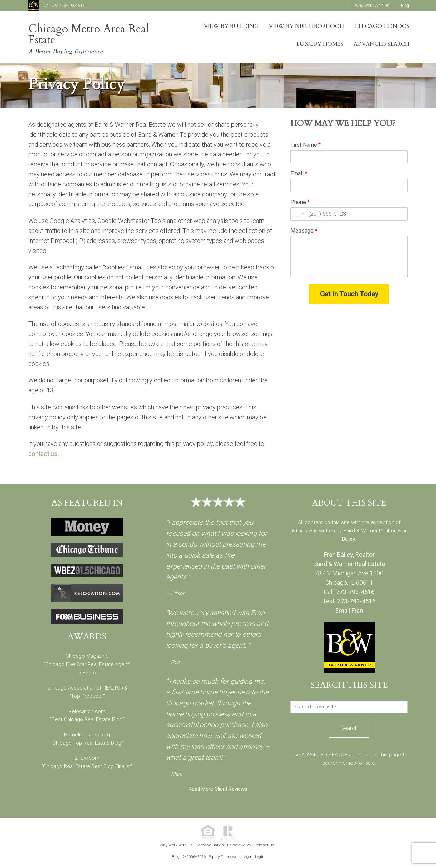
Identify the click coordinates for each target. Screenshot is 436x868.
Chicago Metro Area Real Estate (89, 34)
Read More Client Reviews (218, 789)
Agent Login (254, 857)
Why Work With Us (176, 845)
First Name (306, 145)
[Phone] (349, 214)
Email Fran (349, 610)
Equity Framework (225, 857)
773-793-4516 (72, 6)
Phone (300, 202)
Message (304, 231)
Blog (176, 857)
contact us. (44, 454)
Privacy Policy (239, 845)
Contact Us (264, 845)
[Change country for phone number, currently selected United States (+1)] (298, 214)
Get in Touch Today (349, 294)
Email (299, 173)
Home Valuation (210, 845)
